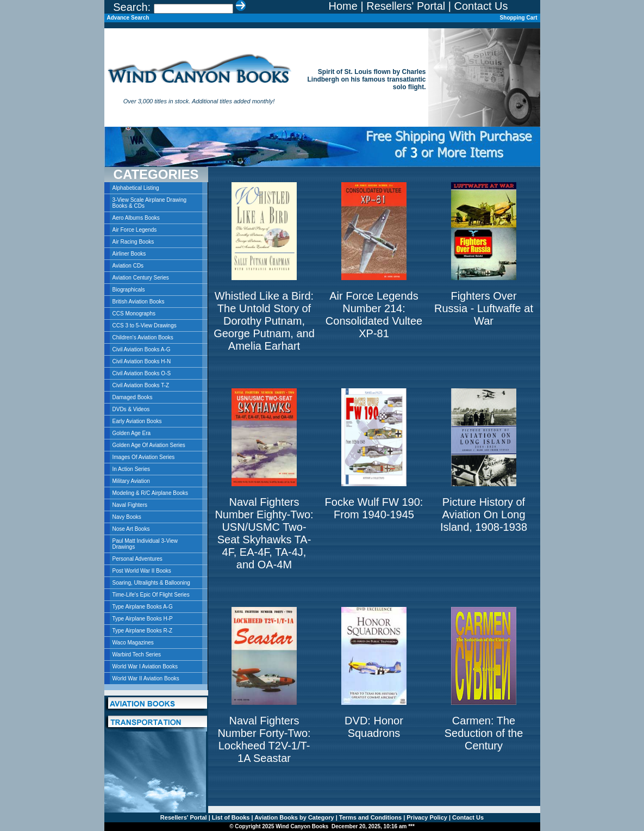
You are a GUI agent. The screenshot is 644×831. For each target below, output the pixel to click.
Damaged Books (133, 397)
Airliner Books (129, 254)
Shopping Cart (519, 18)
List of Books (230, 817)
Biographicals (129, 290)
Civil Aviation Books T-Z (141, 385)
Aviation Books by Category (294, 817)
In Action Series (131, 469)
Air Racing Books (133, 242)
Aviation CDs (128, 266)
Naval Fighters (130, 505)
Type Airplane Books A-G (143, 607)
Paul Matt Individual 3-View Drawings (145, 544)
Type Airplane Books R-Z (143, 631)
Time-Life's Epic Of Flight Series (151, 595)
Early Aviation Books (137, 421)
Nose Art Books (131, 529)
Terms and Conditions (370, 817)
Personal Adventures (137, 559)
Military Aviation (131, 481)
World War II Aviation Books (146, 678)
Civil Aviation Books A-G (142, 349)
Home (343, 6)
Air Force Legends (135, 230)
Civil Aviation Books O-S (142, 373)
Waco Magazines (133, 643)
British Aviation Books (139, 302)
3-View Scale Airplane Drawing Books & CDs (150, 203)
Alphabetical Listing (136, 188)
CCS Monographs (134, 314)
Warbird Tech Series (137, 655)
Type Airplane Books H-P (143, 619)
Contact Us (481, 6)
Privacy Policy (426, 817)
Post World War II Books (142, 571)
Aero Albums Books (136, 218)
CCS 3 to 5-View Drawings (145, 325)
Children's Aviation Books (143, 337)
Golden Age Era (132, 433)
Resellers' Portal (406, 6)
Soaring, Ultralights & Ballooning (151, 583)
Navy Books (127, 517)
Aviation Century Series (141, 278)
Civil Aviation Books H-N (142, 361)
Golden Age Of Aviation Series (149, 445)
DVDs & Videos (131, 409)
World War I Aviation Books (145, 666)
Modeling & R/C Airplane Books (151, 493)
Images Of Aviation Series (144, 457)
